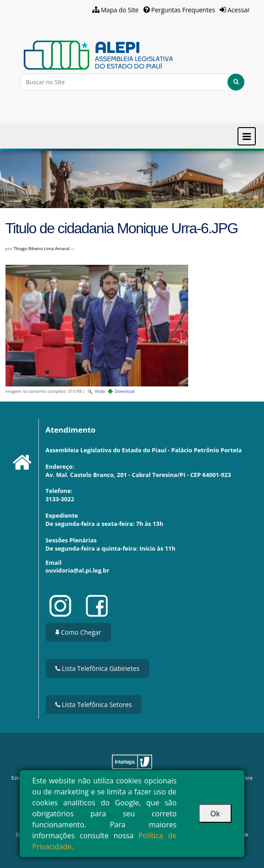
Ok (215, 814)
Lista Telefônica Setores (94, 705)
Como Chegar (78, 632)
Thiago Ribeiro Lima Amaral (42, 249)
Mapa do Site (120, 10)
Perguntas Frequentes (183, 10)
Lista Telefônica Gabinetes (98, 668)
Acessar (239, 10)
